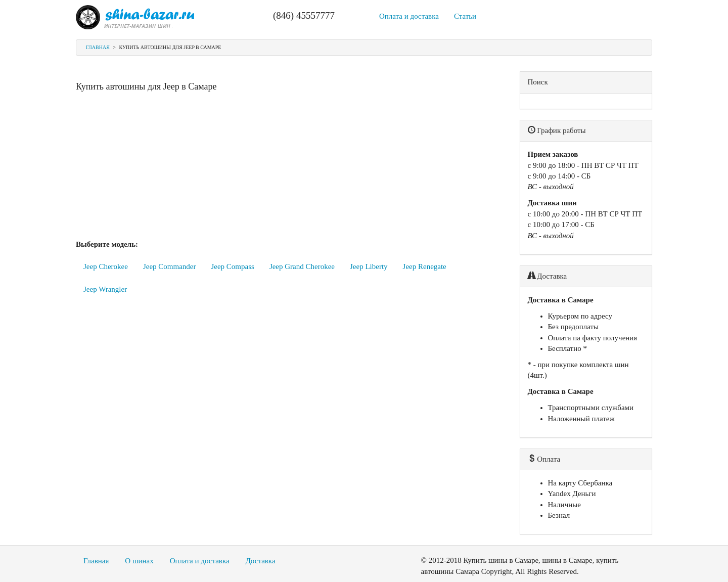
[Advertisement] (290, 168)
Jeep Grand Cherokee (302, 266)
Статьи (465, 16)
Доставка (261, 561)
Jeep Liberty (369, 266)
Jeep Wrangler (105, 289)
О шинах (139, 561)
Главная (98, 47)
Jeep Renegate (425, 266)
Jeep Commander (170, 266)
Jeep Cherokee (106, 266)
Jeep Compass (232, 266)
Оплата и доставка (409, 16)
